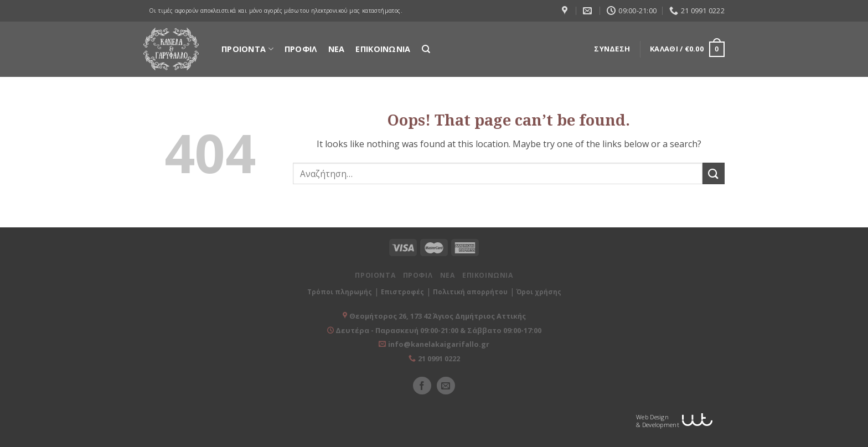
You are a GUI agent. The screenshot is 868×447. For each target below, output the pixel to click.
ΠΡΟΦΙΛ (301, 49)
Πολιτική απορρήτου (470, 292)
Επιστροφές (402, 292)
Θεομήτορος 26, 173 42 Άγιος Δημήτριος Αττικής (438, 316)
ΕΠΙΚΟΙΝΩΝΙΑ (383, 49)
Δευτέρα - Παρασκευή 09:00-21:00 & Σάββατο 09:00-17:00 (438, 330)
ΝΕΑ (337, 49)
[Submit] (714, 173)
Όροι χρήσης (539, 292)
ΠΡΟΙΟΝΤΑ (247, 49)
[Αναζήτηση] (426, 49)
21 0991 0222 (439, 358)
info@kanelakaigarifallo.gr (439, 344)
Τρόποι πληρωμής (340, 292)
